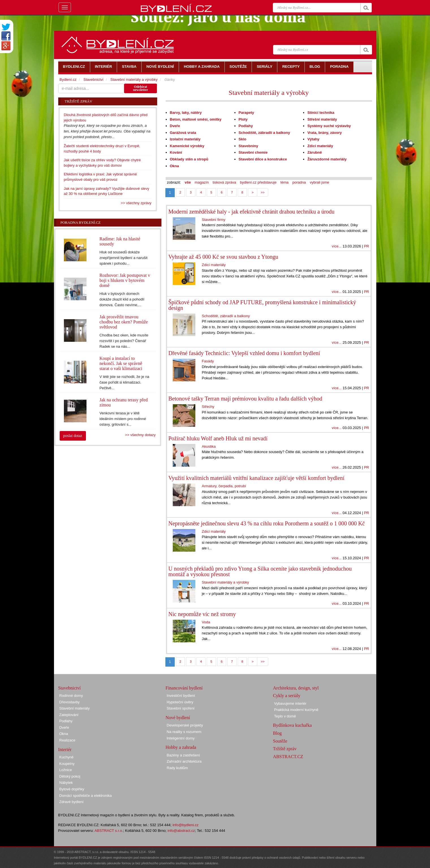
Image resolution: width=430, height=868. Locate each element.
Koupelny (67, 764)
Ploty (243, 119)
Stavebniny (248, 146)
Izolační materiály (185, 139)
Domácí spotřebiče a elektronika (86, 796)
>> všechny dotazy (140, 435)
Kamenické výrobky (187, 146)
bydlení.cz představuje (258, 182)
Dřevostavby (70, 702)
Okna (175, 166)
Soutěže (280, 741)
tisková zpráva (224, 182)
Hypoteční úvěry (180, 702)
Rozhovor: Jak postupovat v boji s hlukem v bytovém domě (125, 280)
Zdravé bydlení (72, 802)
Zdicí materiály (320, 146)
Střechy (208, 407)
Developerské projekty (185, 725)
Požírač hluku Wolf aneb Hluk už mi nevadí (218, 438)
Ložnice (66, 770)
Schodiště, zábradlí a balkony (264, 133)
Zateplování (69, 715)
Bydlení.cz (68, 80)
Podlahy (246, 126)
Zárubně (315, 152)
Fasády (208, 361)
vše (188, 182)
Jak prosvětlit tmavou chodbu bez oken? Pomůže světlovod (124, 322)
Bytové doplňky (72, 789)
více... (337, 246)
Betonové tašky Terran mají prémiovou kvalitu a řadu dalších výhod (245, 399)
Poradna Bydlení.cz (81, 222)
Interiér (65, 750)
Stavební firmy (214, 220)
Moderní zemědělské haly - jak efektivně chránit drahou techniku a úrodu (252, 212)
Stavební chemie (253, 152)
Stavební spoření (181, 708)
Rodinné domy (71, 696)
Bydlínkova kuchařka (292, 725)
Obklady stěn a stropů (189, 159)
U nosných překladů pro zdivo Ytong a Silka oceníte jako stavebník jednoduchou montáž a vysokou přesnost (260, 571)
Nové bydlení (178, 718)
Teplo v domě (285, 716)
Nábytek (66, 783)
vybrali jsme (320, 182)
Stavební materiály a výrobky (269, 93)
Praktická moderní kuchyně (296, 710)
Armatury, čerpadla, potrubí (224, 486)
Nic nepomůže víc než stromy (202, 614)
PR (366, 246)
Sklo (242, 139)
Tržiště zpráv (285, 749)
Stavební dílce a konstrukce (263, 159)
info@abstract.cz (181, 831)
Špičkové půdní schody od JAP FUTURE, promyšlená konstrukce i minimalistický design (262, 305)
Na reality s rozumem (184, 732)
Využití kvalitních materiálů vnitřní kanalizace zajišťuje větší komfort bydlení (257, 478)
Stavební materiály (75, 708)
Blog (277, 733)
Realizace (67, 740)
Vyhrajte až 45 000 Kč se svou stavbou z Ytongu (223, 257)
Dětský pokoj (70, 776)
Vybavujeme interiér (290, 703)
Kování (176, 152)
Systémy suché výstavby (329, 126)
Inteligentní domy (181, 738)
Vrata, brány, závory (325, 133)
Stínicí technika (321, 113)
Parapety (246, 113)
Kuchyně (67, 757)
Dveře (175, 126)
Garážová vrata (183, 133)
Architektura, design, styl (296, 688)
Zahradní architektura (184, 761)
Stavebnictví (93, 80)
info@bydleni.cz (185, 825)
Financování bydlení (184, 688)
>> (263, 192)
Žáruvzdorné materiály (327, 159)
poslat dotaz (73, 436)
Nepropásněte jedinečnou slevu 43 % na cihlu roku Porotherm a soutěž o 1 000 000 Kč (267, 523)
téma (285, 182)
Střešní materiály (322, 119)
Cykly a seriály (287, 696)
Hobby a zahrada (181, 747)
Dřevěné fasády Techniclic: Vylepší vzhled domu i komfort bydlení (244, 353)
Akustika (209, 446)
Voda (206, 622)
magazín (202, 182)
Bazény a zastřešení (183, 755)
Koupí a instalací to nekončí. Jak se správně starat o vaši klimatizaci (121, 363)
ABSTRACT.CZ (288, 757)
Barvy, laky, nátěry (186, 113)
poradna (299, 182)
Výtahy (313, 139)
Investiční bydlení (181, 696)
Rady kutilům (177, 768)
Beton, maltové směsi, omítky (196, 119)
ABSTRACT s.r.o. (109, 831)
